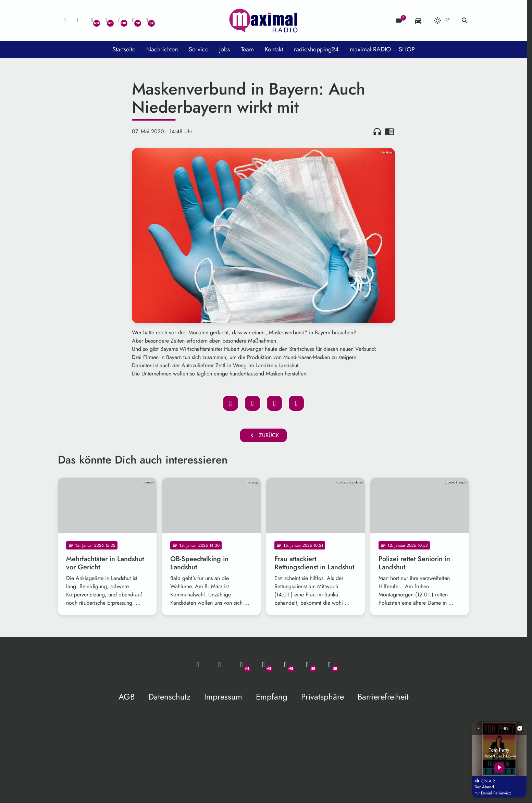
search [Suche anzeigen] (465, 21)
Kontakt (274, 49)
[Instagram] (120, 21)
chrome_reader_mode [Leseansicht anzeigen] (389, 132)
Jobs (225, 49)
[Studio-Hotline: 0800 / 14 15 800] (78, 21)
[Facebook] (106, 21)
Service (199, 49)
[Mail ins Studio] (65, 21)
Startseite (124, 49)
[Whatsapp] (92, 21)
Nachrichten (162, 49)
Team (247, 49)
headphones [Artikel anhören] (377, 132)
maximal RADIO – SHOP (382, 49)
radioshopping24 (316, 49)
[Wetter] (442, 21)
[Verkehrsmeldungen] (418, 21)
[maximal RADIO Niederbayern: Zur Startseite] (263, 21)
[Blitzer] (399, 21)
